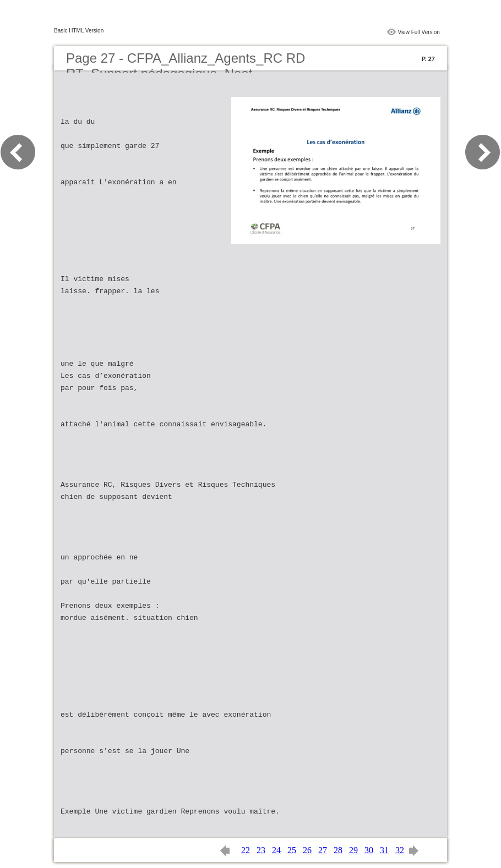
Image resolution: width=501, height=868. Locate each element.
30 (369, 850)
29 (353, 850)
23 (261, 850)
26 (307, 850)
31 (384, 850)
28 (338, 850)
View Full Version (419, 32)
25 (292, 850)
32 (400, 850)
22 (246, 850)
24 (276, 850)
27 (323, 850)
